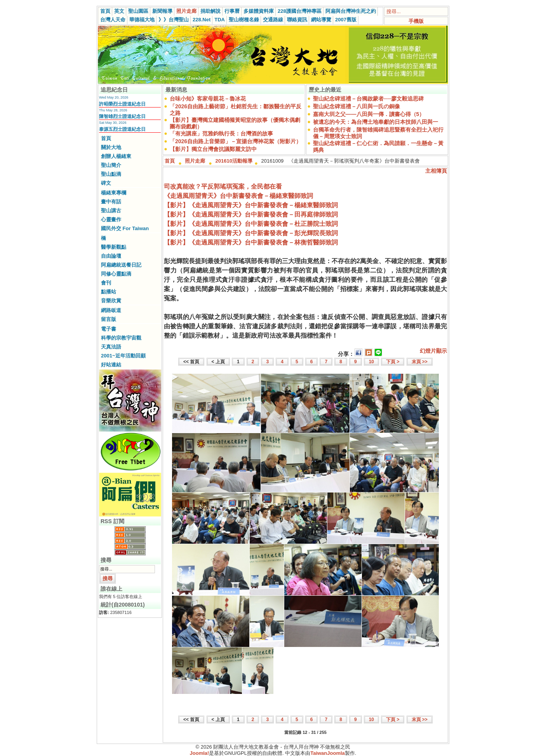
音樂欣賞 (111, 301)
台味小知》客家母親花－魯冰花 (208, 99)
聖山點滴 (111, 174)
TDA (220, 20)
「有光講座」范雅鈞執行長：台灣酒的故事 (221, 134)
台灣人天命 (113, 20)
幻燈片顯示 (433, 351)
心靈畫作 (111, 219)
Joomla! (200, 753)
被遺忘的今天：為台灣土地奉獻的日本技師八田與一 (376, 122)
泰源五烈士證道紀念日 (122, 129)
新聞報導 (162, 11)
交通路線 (273, 20)
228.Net (202, 20)
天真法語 (111, 347)
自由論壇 (111, 256)
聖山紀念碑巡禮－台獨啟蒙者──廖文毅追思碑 (369, 99)
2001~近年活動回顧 (123, 356)
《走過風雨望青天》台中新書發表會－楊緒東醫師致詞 (238, 196)
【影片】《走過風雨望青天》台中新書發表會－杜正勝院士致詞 (251, 224)
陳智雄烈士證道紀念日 (122, 116)
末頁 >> (420, 362)
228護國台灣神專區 (300, 11)
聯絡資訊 (297, 20)
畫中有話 (111, 202)
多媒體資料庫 (259, 11)
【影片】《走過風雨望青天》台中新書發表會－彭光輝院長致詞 (251, 233)
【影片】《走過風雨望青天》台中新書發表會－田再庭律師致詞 (251, 214)
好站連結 (111, 365)
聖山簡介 (111, 165)
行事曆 (232, 11)
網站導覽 (321, 20)
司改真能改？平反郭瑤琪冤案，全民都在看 (223, 186)
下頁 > (393, 362)
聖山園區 (138, 11)
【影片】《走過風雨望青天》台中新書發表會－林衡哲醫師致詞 (251, 242)
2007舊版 (346, 20)
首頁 (105, 11)
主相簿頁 (436, 171)
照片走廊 (186, 11)
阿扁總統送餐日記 (121, 265)
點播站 (109, 292)
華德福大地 (142, 20)
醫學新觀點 (114, 247)
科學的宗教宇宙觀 (121, 338)
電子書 (109, 329)
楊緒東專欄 (114, 193)
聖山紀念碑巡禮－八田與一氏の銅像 (356, 106)
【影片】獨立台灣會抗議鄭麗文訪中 (213, 149)
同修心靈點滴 (116, 274)
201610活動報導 (234, 161)
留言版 (109, 319)
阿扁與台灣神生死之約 (351, 11)
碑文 (106, 183)
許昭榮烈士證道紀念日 (122, 104)
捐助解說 (210, 11)
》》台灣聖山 (174, 20)
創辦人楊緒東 (116, 156)
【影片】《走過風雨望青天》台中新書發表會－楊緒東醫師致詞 (251, 205)
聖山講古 (111, 211)
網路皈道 (111, 310)
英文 (119, 11)
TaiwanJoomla (328, 753)
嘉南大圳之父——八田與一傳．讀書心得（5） (369, 114)
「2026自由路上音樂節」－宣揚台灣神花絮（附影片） (236, 141)
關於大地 (111, 147)
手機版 (416, 21)
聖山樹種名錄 (244, 20)
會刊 (106, 283)
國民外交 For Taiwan (125, 228)
